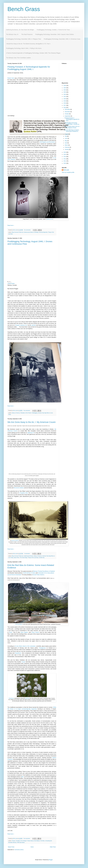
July (66, 136)
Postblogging (35, 413)
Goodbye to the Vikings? (21, 841)
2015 (65, 152)
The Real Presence (27, 34)
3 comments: (27, 554)
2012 (65, 159)
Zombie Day (42, 558)
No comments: (28, 230)
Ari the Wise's (19, 646)
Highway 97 (31, 433)
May (66, 141)
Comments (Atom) (19, 850)
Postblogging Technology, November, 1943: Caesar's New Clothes (55, 34)
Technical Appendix (43, 232)
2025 (65, 88)
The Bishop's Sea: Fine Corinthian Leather (18, 58)
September (68, 116)
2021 (65, 97)
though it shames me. (21, 325)
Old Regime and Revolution (47, 142)
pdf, (23, 777)
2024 (65, 90)
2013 (65, 157)
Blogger (51, 860)
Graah (23, 662)
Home (32, 847)
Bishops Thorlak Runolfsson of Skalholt (44, 571)
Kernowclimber (19, 624)
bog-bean (27, 698)
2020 (65, 99)
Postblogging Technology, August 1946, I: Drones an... (72, 124)
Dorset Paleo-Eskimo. (39, 575)
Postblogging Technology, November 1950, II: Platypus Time (24, 39)
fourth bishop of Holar (29, 573)
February (67, 147)
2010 (65, 163)
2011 (65, 161)
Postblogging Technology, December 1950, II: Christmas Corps (62, 39)
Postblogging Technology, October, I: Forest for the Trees (53, 30)
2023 (65, 92)
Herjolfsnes (18, 653)
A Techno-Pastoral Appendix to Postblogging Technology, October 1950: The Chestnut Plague (33, 53)
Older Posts (53, 847)
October (67, 114)
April (66, 143)
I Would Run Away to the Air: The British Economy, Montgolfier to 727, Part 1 (28, 44)
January (67, 149)
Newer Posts (11, 847)
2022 (65, 94)
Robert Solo (11, 78)
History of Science (16, 413)
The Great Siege (24, 558)
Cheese (14, 841)
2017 (65, 105)
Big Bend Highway (15, 541)
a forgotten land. (24, 493)
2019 (65, 101)
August (67, 134)
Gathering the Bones (29, 556)
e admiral (33, 325)
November (68, 112)
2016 (65, 108)
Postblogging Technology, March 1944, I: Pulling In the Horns (24, 48)
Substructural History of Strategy (31, 232)
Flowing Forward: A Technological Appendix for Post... (72, 119)
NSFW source (50, 219)
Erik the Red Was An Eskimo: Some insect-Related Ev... (72, 131)
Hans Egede (24, 632)
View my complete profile (68, 172)
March (67, 145)
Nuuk (11, 632)
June (66, 138)
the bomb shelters (19, 488)
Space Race (17, 558)
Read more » (11, 225)
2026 (65, 86)
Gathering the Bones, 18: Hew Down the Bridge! (20, 30)
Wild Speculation (21, 842)
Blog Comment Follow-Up (18, 232)
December (68, 109)
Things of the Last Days (33, 558)
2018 (65, 103)
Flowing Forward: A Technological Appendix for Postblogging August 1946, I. (29, 68)
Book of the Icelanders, (29, 646)
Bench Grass (24, 9)
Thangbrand (42, 648)
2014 (65, 154)
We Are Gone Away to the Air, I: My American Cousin (32, 422)
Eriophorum (11, 698)
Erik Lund (66, 170)
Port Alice (43, 841)
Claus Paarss (36, 632)
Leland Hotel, (11, 283)
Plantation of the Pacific (26, 413)
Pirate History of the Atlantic (34, 841)
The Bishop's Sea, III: (12, 34)
